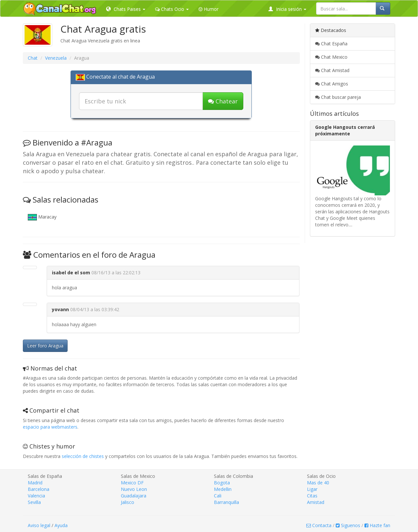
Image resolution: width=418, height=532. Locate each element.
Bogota (222, 483)
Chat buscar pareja (338, 97)
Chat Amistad (332, 70)
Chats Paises (126, 9)
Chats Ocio (172, 9)
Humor (209, 9)
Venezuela (56, 58)
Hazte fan (377, 525)
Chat (33, 58)
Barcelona (39, 489)
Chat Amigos (332, 84)
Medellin (223, 489)
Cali (218, 496)
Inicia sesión (287, 9)
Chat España (331, 44)
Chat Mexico (331, 57)
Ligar (312, 489)
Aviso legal (39, 525)
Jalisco (128, 502)
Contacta (319, 525)
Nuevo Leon (134, 489)
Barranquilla (226, 502)
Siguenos (348, 525)
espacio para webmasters (50, 427)
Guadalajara (134, 496)
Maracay (42, 217)
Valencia (36, 496)
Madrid (35, 483)
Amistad (316, 502)
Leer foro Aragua (45, 346)
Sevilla (34, 502)
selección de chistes (83, 456)
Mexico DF (132, 483)
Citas (312, 496)
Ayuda (61, 525)
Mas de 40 (318, 483)
